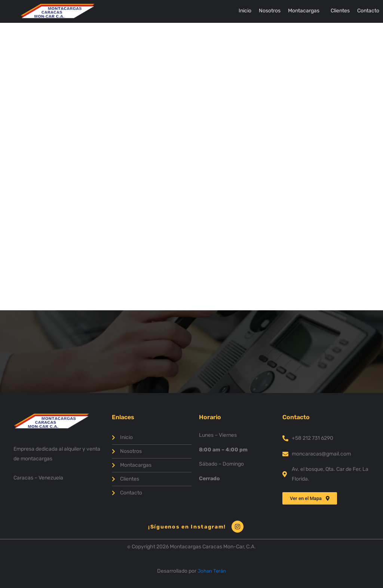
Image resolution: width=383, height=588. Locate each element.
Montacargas (304, 11)
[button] (306, 11)
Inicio (245, 11)
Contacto (368, 11)
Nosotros (270, 11)
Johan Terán (212, 571)
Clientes (340, 11)
